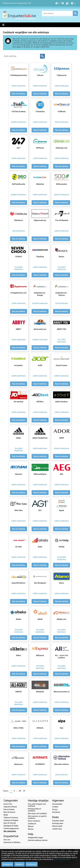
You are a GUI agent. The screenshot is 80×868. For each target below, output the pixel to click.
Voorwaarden (57, 804)
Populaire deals (58, 821)
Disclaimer (56, 812)
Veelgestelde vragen (36, 838)
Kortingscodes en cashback (35, 810)
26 (20, 791)
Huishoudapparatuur (11, 829)
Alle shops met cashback (37, 814)
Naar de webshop (18, 94)
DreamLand (57, 17)
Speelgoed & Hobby (11, 826)
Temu (70, 17)
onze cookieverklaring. (62, 859)
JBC (74, 17)
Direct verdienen (34, 821)
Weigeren (19, 864)
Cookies (55, 807)
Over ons (7, 840)
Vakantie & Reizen (10, 807)
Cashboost (32, 824)
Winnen (31, 829)
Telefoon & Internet (11, 818)
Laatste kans (57, 829)
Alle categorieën (10, 831)
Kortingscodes (58, 823)
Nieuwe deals (57, 826)
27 (24, 791)
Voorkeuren (31, 864)
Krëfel (64, 17)
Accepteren (7, 864)
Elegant (49, 17)
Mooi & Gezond (9, 812)
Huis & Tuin (8, 804)
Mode (6, 815)
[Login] (63, 3)
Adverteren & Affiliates (12, 842)
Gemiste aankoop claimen (38, 840)
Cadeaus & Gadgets (11, 820)
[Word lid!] (68, 3)
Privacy (55, 810)
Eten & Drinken (9, 810)
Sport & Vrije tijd (10, 823)
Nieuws (31, 826)
